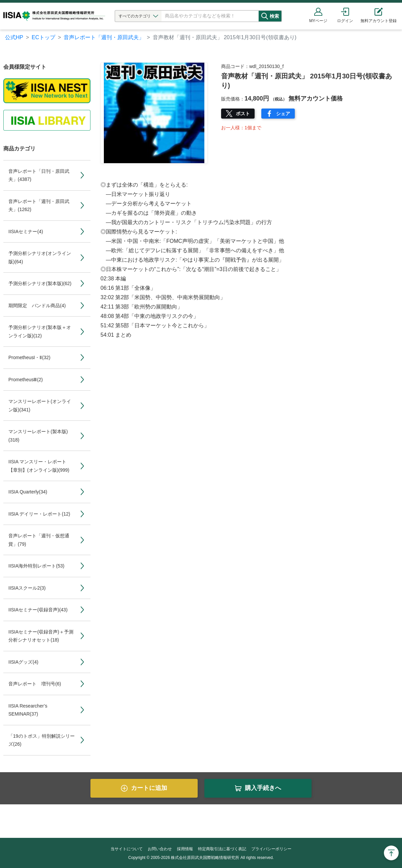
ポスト (243, 114)
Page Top (391, 853)
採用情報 (185, 849)
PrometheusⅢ (26, 380)
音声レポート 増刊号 (35, 684)
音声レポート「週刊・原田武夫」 (104, 37)
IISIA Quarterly (28, 492)
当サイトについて (127, 849)
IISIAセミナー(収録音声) (38, 610)
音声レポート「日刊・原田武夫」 (39, 175)
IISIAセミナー (26, 231)
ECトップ (44, 37)
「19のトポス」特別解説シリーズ (42, 740)
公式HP (14, 37)
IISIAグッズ (23, 662)
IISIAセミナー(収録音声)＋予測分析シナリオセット (41, 636)
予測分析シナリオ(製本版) (40, 283)
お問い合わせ (160, 849)
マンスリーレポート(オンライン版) (40, 406)
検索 (280, 16)
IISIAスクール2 (27, 588)
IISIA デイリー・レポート (39, 514)
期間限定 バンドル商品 (37, 306)
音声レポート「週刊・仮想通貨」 (39, 540)
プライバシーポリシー (271, 849)
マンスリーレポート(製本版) (38, 436)
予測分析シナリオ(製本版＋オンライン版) (40, 331)
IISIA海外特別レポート (36, 566)
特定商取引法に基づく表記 (222, 849)
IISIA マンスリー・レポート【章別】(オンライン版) (39, 466)
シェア (283, 114)
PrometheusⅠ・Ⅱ (29, 357)
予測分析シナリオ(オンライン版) (40, 257)
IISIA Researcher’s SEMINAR (28, 710)
